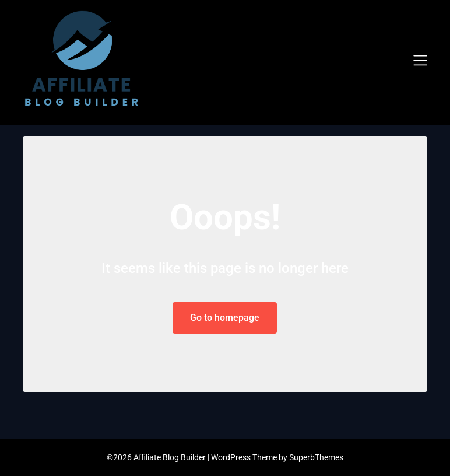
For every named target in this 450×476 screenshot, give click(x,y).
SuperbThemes (316, 457)
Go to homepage (225, 318)
